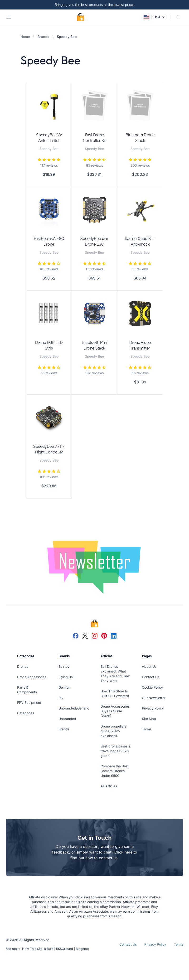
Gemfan (65, 687)
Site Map (149, 719)
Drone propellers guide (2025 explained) (113, 731)
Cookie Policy (152, 687)
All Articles (109, 786)
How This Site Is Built (38, 949)
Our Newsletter (154, 698)
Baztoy (64, 666)
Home (25, 37)
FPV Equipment (29, 702)
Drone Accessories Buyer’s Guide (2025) (115, 711)
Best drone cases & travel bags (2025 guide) (116, 751)
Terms (147, 729)
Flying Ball (66, 677)
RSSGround (65, 949)
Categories (26, 713)
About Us (149, 666)
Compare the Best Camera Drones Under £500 (115, 771)
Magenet (82, 949)
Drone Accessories (32, 677)
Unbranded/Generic (74, 708)
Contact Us (151, 677)
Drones (23, 666)
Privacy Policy (153, 708)
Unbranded (67, 719)
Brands (43, 37)
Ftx (61, 698)
